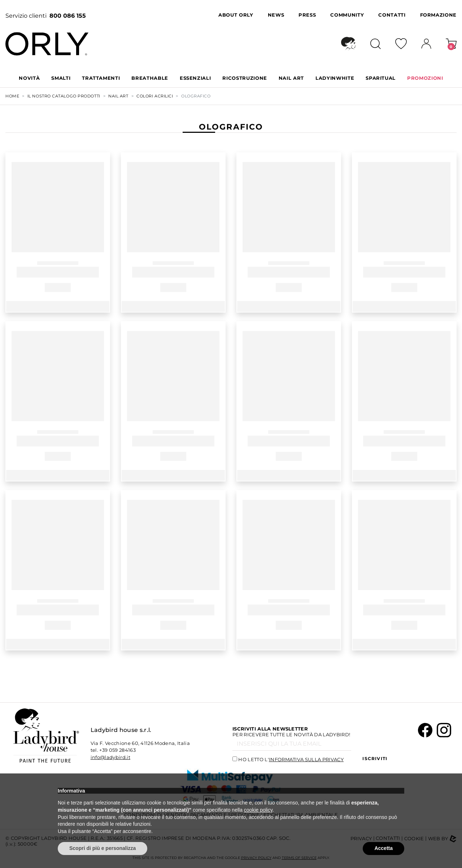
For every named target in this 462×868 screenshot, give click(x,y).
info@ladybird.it (110, 757)
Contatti (392, 15)
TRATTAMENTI (101, 78)
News (276, 15)
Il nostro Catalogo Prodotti (64, 96)
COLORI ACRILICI (155, 96)
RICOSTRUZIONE (245, 78)
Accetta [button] (383, 848)
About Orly (236, 15)
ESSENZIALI (195, 78)
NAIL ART (291, 78)
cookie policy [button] (258, 810)
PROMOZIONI (425, 78)
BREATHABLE (150, 78)
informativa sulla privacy (306, 759)
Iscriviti (375, 758)
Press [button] (307, 15)
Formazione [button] (439, 15)
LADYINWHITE (335, 78)
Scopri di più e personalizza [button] (103, 848)
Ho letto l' (291, 759)
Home (12, 96)
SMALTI (61, 78)
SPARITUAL (381, 78)
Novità (29, 78)
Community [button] (347, 15)
